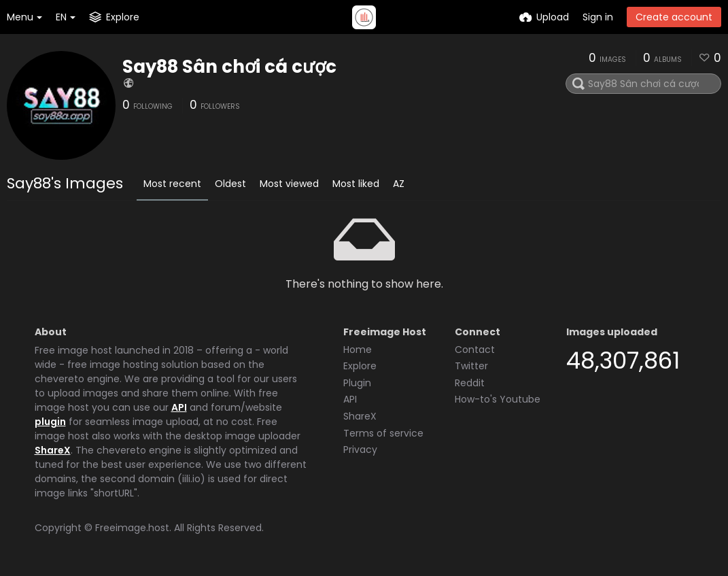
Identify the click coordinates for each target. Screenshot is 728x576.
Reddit (470, 383)
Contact (475, 350)
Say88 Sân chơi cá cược (229, 67)
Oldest (230, 184)
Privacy (360, 450)
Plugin (357, 383)
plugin (50, 422)
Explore (360, 366)
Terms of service (383, 433)
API (179, 407)
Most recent (172, 184)
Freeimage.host (132, 528)
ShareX (53, 450)
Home (358, 350)
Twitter (471, 366)
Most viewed (289, 184)
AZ (399, 184)
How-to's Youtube (498, 399)
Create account (674, 17)
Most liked (356, 184)
